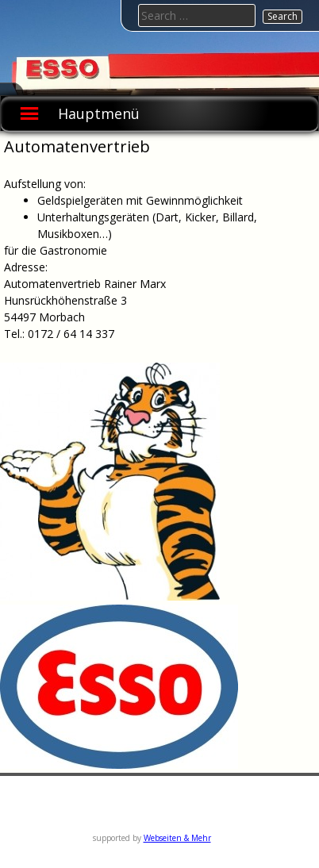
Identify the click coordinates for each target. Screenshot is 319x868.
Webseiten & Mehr (177, 838)
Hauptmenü (99, 113)
